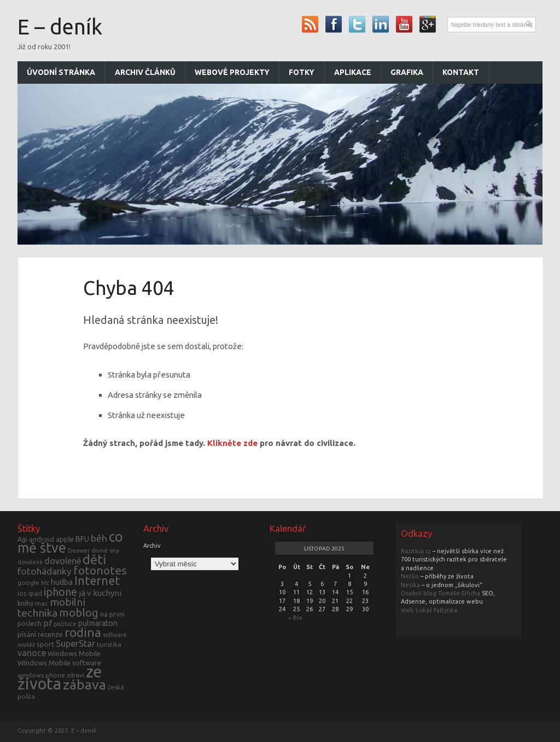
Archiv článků (145, 72)
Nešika (410, 585)
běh (99, 538)
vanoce (32, 653)
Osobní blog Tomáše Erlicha (441, 593)
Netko (410, 576)
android (42, 539)
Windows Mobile (74, 653)
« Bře (295, 618)
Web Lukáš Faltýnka (429, 610)
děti (94, 559)
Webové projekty (232, 72)
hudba (62, 582)
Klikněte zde (232, 443)
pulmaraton (98, 623)
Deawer (79, 550)
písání (27, 634)
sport (45, 644)
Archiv (152, 546)
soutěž (26, 645)
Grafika (407, 72)
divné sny (105, 550)
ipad (35, 593)
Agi (22, 539)
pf (48, 623)
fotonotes (100, 570)
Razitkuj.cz (416, 551)
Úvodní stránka (61, 72)
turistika (109, 644)
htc (45, 583)
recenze (50, 634)
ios (22, 593)
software (115, 635)
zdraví (75, 675)
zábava (84, 685)
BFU (82, 539)
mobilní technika (51, 607)
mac (42, 603)
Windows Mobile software (59, 663)
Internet (97, 581)
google (28, 582)
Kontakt (461, 72)
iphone (60, 592)
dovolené (63, 561)
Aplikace (353, 72)
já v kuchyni (100, 593)
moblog (79, 613)
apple (65, 539)
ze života (60, 678)
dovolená (30, 562)
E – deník (60, 27)
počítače (65, 624)
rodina (83, 632)
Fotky (302, 72)
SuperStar (75, 644)
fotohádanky (45, 571)
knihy (25, 603)
